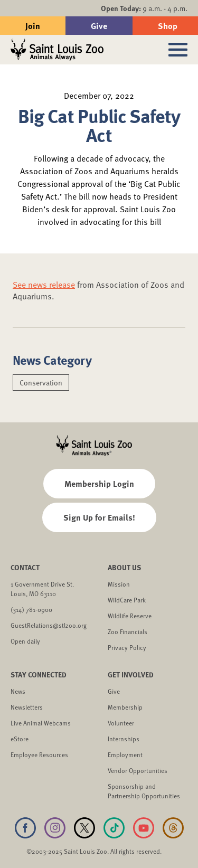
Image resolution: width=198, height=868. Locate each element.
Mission (119, 584)
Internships (124, 739)
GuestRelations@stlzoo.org (49, 625)
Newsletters (27, 707)
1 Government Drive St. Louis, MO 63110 (42, 589)
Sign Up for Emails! (99, 517)
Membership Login (99, 483)
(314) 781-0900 (31, 609)
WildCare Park (127, 600)
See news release (44, 285)
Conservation (41, 383)
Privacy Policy (127, 647)
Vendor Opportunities (138, 770)
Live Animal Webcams (41, 723)
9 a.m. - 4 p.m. (144, 8)
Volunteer (121, 723)
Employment (125, 754)
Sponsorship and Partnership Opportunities (144, 791)
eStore (20, 739)
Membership (125, 707)
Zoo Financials (128, 631)
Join (33, 26)
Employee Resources (39, 754)
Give (99, 26)
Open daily (25, 641)
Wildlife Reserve (130, 616)
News (18, 691)
